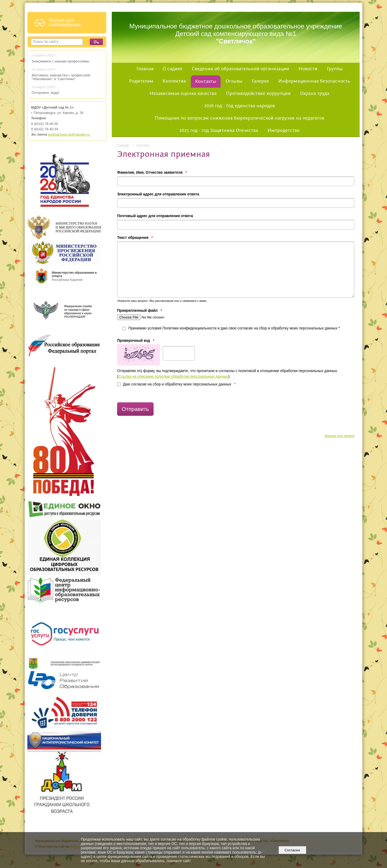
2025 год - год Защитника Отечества (219, 131)
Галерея (260, 81)
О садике (173, 69)
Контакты (206, 81)
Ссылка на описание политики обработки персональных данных (173, 376)
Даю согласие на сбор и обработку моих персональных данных (176, 384)
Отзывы (234, 81)
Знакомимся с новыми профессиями (61, 61)
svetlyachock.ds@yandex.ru (69, 135)
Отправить (135, 409)
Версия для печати (340, 436)
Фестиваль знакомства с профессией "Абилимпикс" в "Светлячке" (61, 77)
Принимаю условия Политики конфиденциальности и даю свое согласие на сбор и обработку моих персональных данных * (231, 328)
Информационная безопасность (314, 81)
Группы (335, 69)
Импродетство (284, 131)
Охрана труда (315, 94)
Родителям (141, 81)
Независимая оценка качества (183, 94)
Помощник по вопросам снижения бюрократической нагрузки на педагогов (239, 118)
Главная (145, 69)
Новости (308, 69)
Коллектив (174, 81)
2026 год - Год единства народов (239, 106)
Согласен (292, 850)
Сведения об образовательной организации (241, 69)
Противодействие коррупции (258, 94)
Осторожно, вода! (45, 93)
